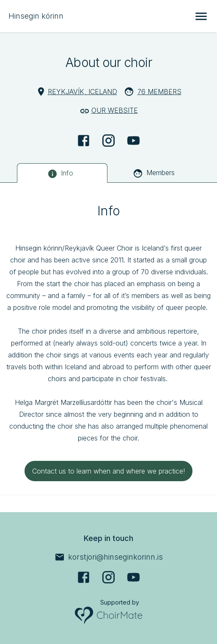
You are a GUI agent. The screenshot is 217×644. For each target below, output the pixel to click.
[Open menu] (201, 16)
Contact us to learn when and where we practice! (108, 471)
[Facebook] (84, 141)
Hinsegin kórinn (36, 16)
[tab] (62, 173)
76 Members (159, 92)
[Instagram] (108, 141)
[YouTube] (133, 141)
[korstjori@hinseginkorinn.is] (109, 557)
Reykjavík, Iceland (82, 92)
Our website (115, 110)
